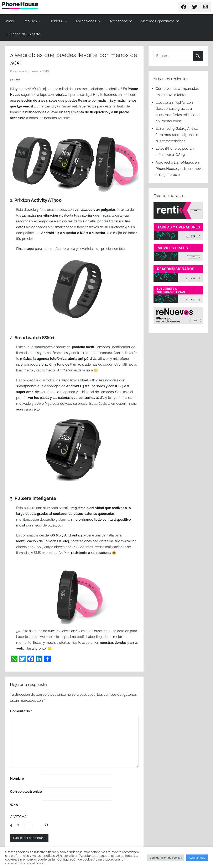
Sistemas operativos (160, 21)
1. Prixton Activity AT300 (36, 200)
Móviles (33, 21)
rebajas (60, 95)
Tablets (58, 21)
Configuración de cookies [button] (166, 858)
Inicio (10, 21)
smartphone (64, 227)
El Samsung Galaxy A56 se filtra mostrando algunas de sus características (178, 135)
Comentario (21, 711)
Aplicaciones (88, 21)
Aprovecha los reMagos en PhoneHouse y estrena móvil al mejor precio (179, 169)
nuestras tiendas (113, 643)
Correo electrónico (26, 792)
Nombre (17, 778)
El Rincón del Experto (23, 34)
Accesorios (121, 21)
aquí (31, 249)
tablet (82, 227)
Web (14, 805)
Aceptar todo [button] (197, 858)
